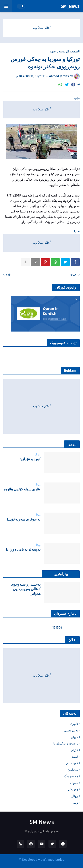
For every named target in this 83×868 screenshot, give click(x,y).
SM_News (70, 6)
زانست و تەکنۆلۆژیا (66, 744)
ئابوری (74, 724)
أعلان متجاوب (42, 28)
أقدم (9, 275)
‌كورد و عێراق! (30, 459)
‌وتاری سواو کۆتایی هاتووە (22, 489)
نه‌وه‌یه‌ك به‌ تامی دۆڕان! (23, 549)
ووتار (75, 796)
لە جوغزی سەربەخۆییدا (24, 519)
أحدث (74, 275)
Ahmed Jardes (54, 860)
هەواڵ (74, 783)
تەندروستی (71, 730)
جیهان (52, 52)
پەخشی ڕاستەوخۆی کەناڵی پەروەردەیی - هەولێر (25, 589)
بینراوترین (61, 574)
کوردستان (72, 763)
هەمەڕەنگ (71, 776)
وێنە (76, 803)
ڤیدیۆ (75, 757)
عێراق (74, 750)
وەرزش (73, 789)
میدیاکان (73, 770)
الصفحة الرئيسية (69, 52)
